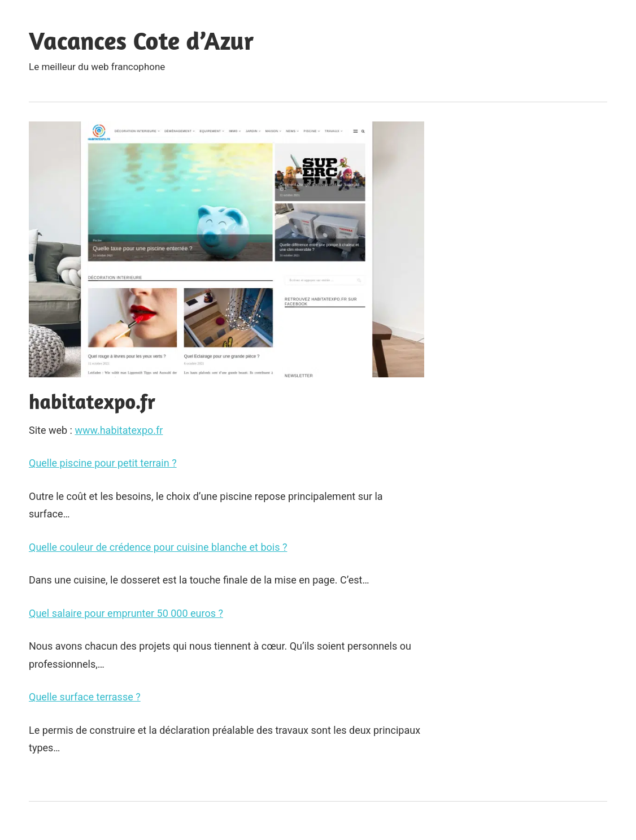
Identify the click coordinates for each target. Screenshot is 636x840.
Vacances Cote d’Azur (141, 40)
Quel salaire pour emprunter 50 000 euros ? (126, 613)
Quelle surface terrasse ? (85, 697)
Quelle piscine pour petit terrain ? (103, 463)
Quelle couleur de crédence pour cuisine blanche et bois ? (158, 547)
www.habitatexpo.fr (119, 430)
